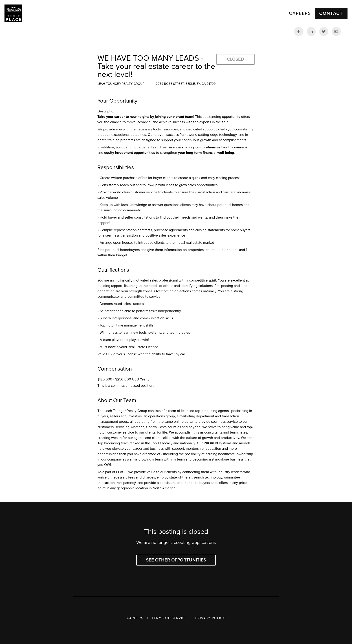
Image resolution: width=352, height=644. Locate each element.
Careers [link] (300, 13)
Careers (135, 618)
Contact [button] (331, 13)
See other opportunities (176, 560)
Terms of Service (169, 618)
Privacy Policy (210, 618)
